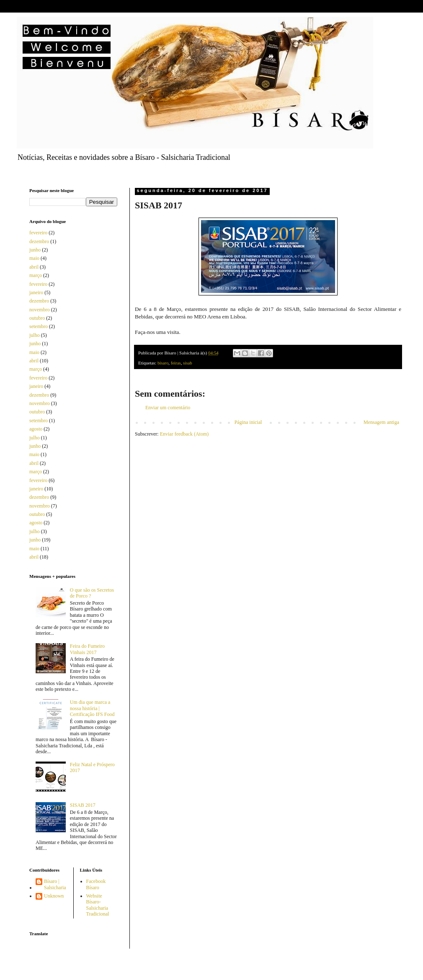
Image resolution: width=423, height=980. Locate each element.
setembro (39, 326)
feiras (176, 363)
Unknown (54, 896)
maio (34, 258)
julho (35, 335)
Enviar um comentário (168, 408)
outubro (37, 318)
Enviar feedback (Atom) (184, 434)
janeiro (36, 292)
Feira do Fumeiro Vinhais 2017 (87, 649)
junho (35, 250)
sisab (188, 363)
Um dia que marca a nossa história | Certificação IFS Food (92, 708)
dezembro (39, 241)
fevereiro (38, 233)
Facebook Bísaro (96, 884)
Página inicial (248, 422)
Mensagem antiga (381, 422)
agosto (36, 429)
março (36, 275)
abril (34, 267)
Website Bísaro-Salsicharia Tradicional (98, 905)
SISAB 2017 (83, 805)
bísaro (163, 363)
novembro (40, 310)
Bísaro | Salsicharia (55, 884)
